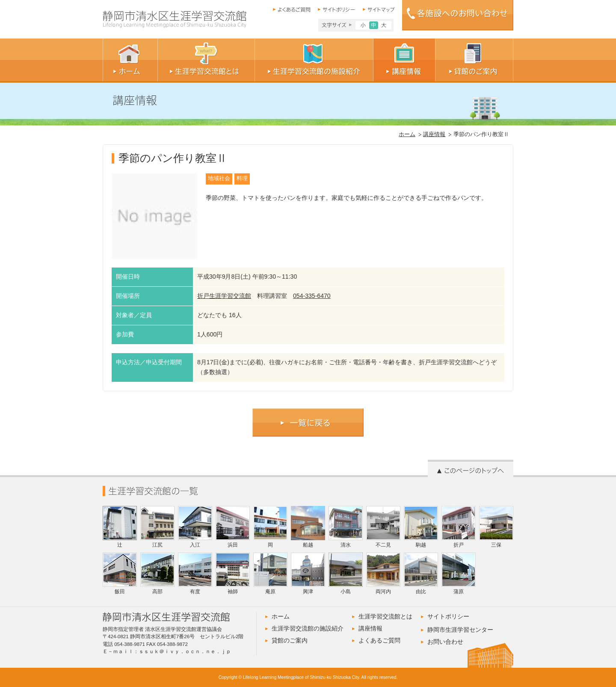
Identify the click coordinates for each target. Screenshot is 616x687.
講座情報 (434, 134)
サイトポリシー (448, 616)
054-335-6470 (312, 296)
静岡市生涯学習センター (460, 630)
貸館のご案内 (290, 640)
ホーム (407, 134)
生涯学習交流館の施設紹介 (308, 628)
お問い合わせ (445, 642)
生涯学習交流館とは (385, 616)
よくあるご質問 (379, 640)
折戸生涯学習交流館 (224, 296)
